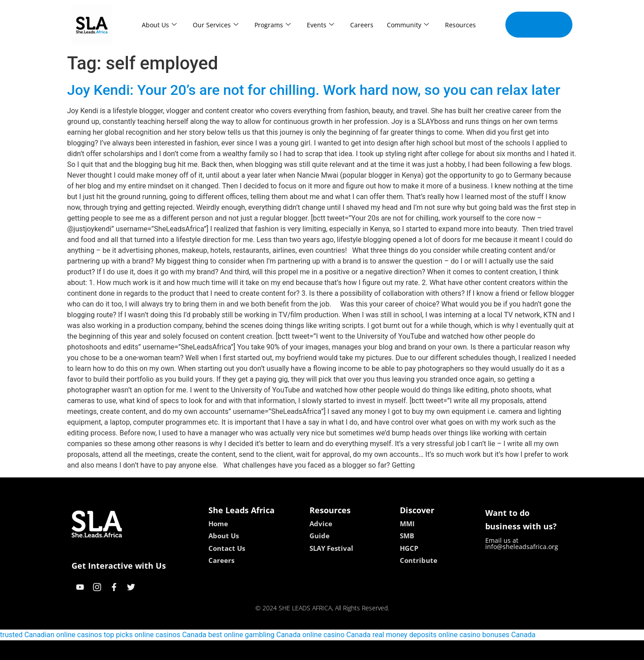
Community (408, 25)
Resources (460, 25)
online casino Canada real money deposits (369, 635)
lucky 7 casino (344, 650)
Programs (273, 25)
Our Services (216, 25)
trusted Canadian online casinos (51, 635)
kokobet (265, 650)
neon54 (380, 650)
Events (320, 25)
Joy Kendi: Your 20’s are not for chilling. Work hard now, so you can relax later (314, 90)
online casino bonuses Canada (487, 635)
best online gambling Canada (255, 635)
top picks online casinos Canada (155, 635)
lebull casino (299, 650)
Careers (362, 25)
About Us (159, 25)
